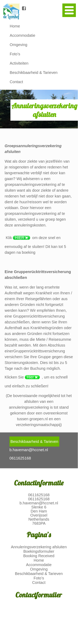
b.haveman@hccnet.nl (39, 503)
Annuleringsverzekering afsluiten (39, 547)
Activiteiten (19, 63)
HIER (19, 238)
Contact (16, 82)
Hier (30, 377)
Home (15, 26)
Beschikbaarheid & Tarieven (34, 73)
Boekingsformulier (39, 551)
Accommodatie (22, 35)
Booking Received (39, 556)
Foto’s (15, 54)
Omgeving (18, 45)
